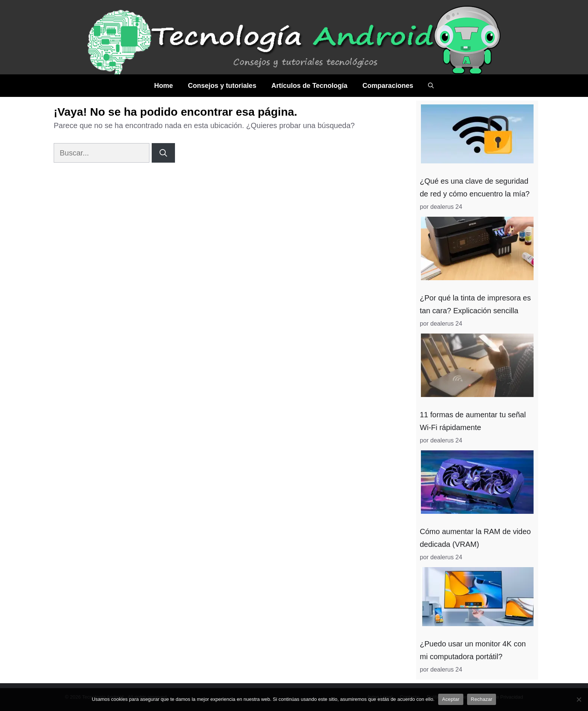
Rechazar (482, 699)
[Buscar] (163, 153)
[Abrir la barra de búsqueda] (431, 86)
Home (164, 86)
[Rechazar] (579, 699)
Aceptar (451, 699)
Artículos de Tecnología (310, 86)
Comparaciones (388, 86)
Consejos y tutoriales (222, 86)
